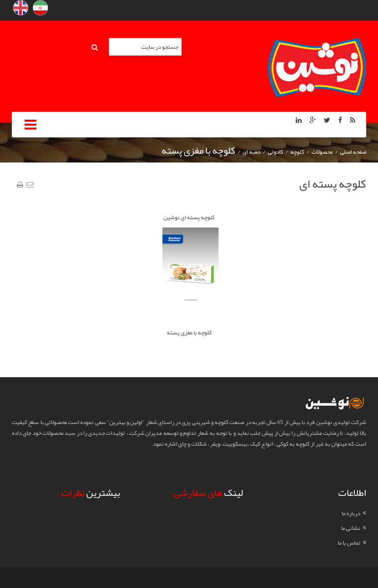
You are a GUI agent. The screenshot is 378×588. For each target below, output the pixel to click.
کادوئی (275, 152)
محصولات (322, 152)
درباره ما (351, 513)
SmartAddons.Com (204, 578)
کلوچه (297, 152)
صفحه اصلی (353, 152)
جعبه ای (252, 152)
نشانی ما (351, 528)
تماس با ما (349, 543)
